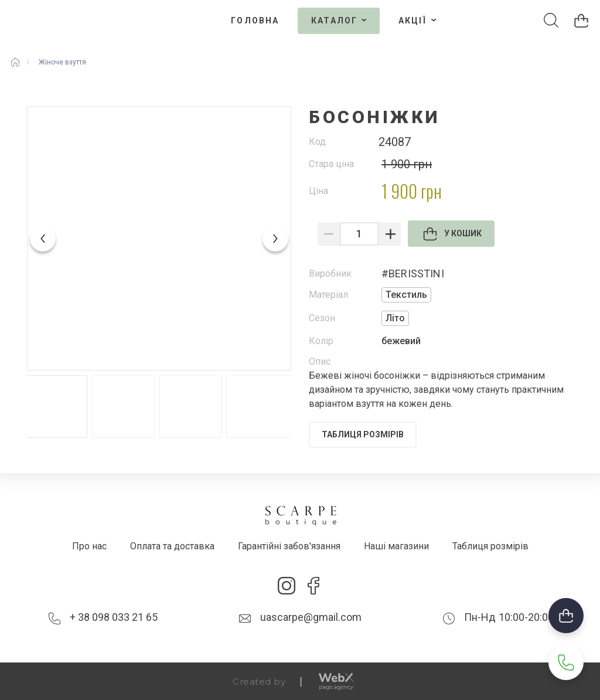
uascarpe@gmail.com (311, 617)
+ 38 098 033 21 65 (114, 617)
